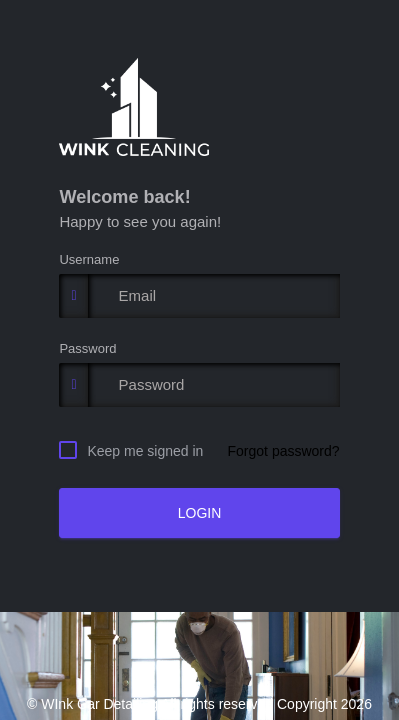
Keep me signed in (145, 450)
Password (87, 348)
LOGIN (200, 513)
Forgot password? (284, 451)
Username (89, 259)
